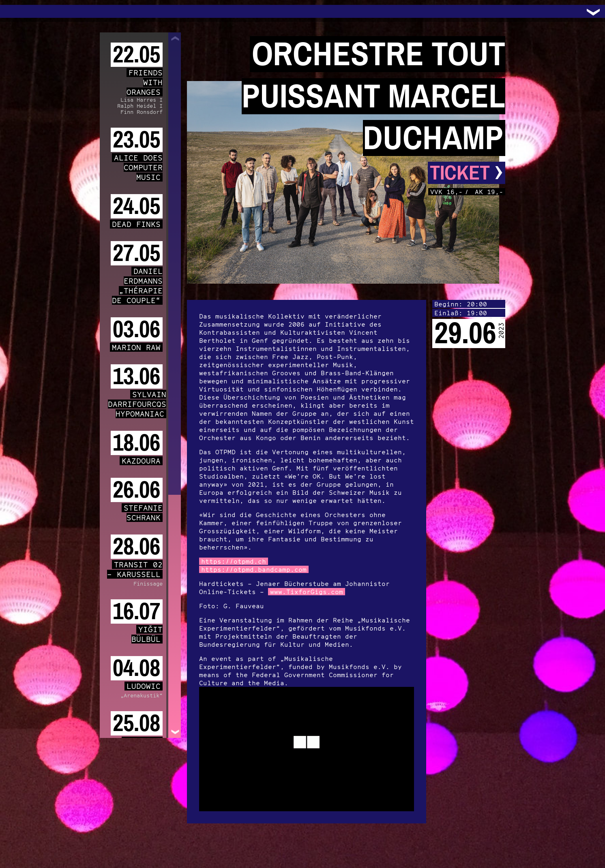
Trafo (16, 11)
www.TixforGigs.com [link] (307, 592)
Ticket (467, 173)
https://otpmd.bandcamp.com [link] (254, 569)
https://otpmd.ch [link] (234, 561)
